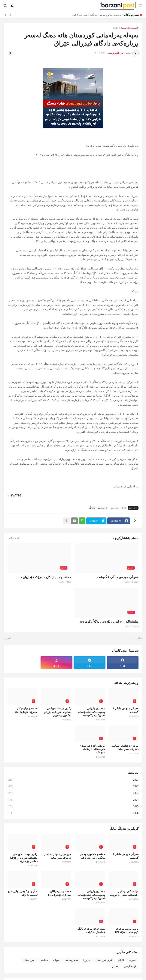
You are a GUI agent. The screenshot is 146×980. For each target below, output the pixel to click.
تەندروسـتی (71, 960)
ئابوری (133, 960)
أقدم (9, 638)
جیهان (56, 960)
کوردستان (103, 508)
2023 (73, 793)
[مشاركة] (11, 53)
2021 (73, 780)
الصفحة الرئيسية (130, 28)
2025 (73, 806)
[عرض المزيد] (67, 521)
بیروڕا (87, 960)
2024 (73, 800)
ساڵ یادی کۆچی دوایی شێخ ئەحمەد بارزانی (23, 893)
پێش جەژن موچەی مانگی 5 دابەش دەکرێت (91, 930)
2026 (73, 813)
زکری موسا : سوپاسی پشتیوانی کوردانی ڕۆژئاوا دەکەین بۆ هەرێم (57, 712)
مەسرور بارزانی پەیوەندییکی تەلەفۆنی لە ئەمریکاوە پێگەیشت (92, 712)
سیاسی (114, 508)
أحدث (137, 638)
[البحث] (5, 6)
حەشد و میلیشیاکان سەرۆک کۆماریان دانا (44, 577)
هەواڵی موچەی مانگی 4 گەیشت (118, 577)
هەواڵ (92, 508)
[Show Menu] (141, 6)
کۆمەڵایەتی (130, 966)
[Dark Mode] (13, 6)
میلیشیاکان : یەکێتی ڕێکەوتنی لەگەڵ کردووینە (109, 622)
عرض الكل (14, 538)
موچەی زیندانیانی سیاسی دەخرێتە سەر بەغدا (125, 748)
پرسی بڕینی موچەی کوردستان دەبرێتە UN (127, 930)
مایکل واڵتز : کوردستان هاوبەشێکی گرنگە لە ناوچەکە (92, 749)
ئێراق (115, 28)
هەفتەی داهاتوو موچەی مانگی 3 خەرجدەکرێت (96, 15)
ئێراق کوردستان (104, 960)
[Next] (6, 15)
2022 (73, 786)
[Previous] (10, 15)
